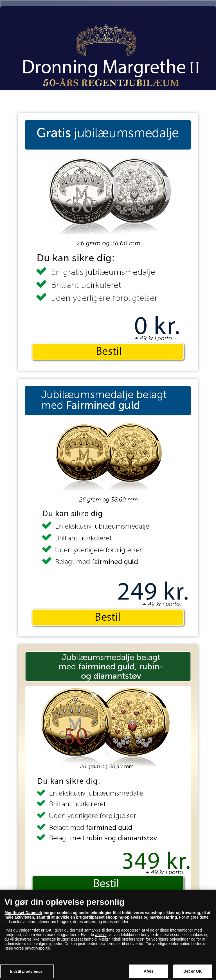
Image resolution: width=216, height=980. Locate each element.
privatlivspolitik (37, 951)
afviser (101, 937)
